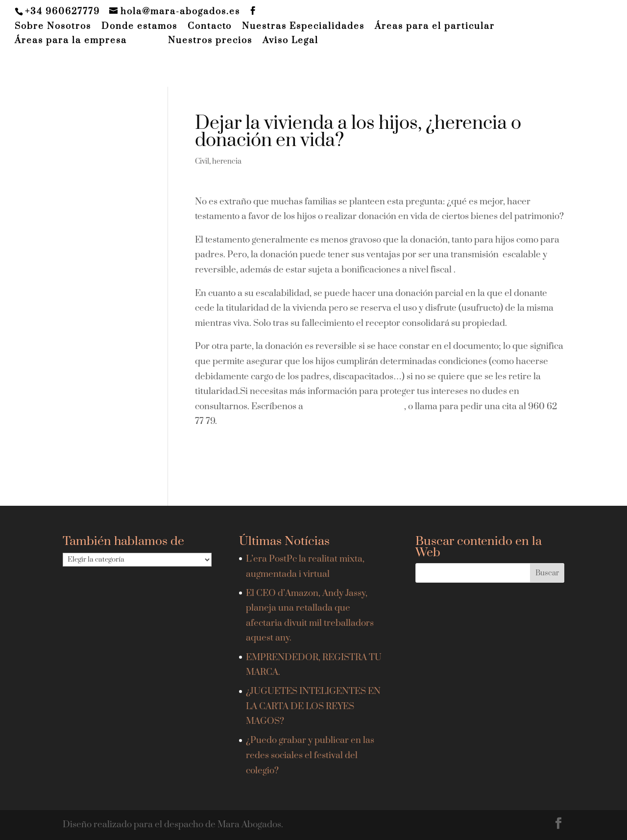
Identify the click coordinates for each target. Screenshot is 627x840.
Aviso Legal (290, 41)
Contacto (210, 27)
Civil (202, 161)
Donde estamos (139, 27)
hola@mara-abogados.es (355, 407)
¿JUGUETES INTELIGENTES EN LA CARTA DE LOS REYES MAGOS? (313, 706)
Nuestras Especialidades (303, 27)
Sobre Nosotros (53, 27)
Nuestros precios (210, 41)
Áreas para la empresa (71, 41)
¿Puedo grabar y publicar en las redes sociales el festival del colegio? (310, 755)
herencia (227, 161)
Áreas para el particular (435, 27)
